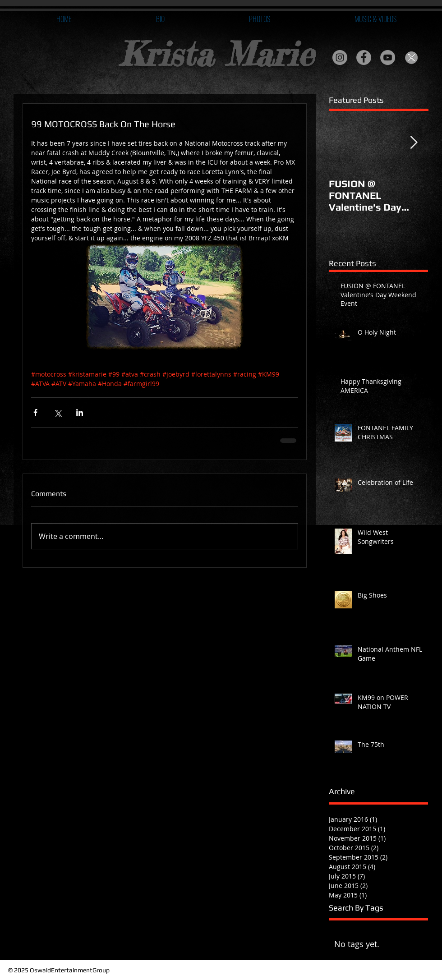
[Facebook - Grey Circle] (364, 58)
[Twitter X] (412, 58)
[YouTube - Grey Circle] (388, 58)
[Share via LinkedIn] (80, 412)
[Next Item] (414, 143)
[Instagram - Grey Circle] (340, 58)
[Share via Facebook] (35, 412)
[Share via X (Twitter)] (58, 412)
